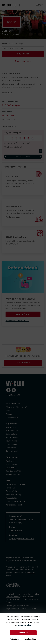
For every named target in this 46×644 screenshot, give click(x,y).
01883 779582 (15, 531)
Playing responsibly (14, 505)
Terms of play (12, 491)
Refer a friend (23, 314)
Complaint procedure (15, 501)
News (8, 410)
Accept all (23, 633)
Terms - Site (11, 488)
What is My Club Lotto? (16, 407)
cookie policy (25, 625)
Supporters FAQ (13, 437)
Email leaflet (11, 468)
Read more (7, 92)
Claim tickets (11, 434)
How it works (11, 441)
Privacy (9, 414)
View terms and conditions (17, 321)
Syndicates (11, 448)
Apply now (10, 461)
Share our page (23, 61)
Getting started (13, 474)
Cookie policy (12, 417)
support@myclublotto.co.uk (22, 539)
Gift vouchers (12, 431)
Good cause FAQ (13, 471)
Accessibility (11, 498)
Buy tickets (23, 54)
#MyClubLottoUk (13, 395)
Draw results (11, 444)
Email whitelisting (13, 495)
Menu (40, 5)
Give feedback (23, 363)
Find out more (12, 217)
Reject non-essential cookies (23, 639)
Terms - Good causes (15, 484)
